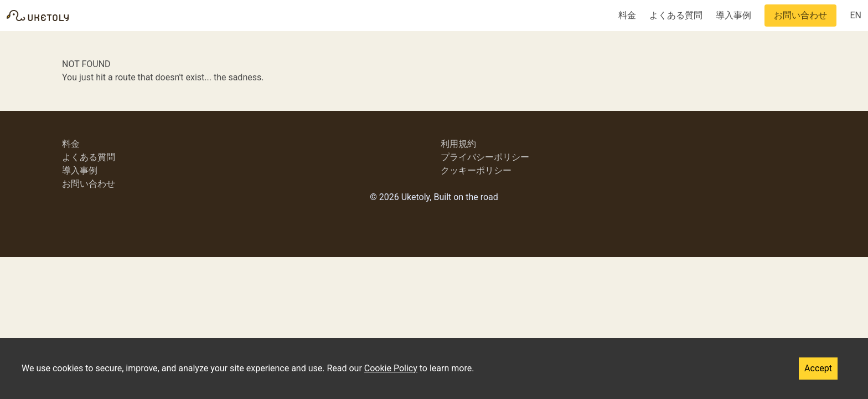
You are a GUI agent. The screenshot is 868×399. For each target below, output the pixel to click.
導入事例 (733, 15)
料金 (627, 15)
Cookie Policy (391, 368)
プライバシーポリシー (485, 157)
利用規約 (458, 144)
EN (856, 15)
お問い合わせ (800, 15)
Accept (818, 368)
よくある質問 (676, 15)
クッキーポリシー (476, 170)
